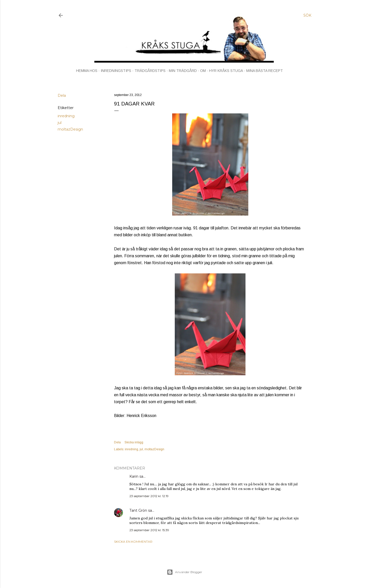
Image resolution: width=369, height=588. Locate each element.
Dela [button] (62, 95)
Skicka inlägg (134, 442)
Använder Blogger (184, 572)
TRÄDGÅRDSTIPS (150, 71)
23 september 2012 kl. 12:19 (149, 496)
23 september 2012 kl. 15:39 (149, 530)
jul (60, 123)
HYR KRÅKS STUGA (226, 71)
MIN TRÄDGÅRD (183, 71)
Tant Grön (138, 510)
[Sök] (307, 15)
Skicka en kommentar (133, 542)
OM (203, 71)
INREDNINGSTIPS (116, 71)
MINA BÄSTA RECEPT (265, 71)
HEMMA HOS (87, 71)
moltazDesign (70, 129)
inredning (66, 116)
